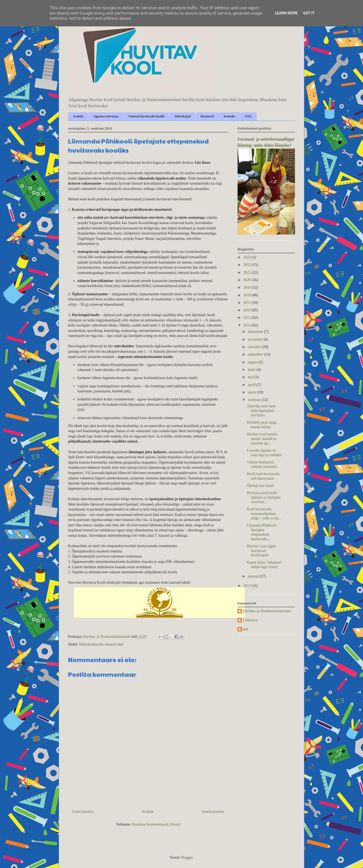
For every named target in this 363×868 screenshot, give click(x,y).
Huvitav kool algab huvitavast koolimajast (261, 551)
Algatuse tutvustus (106, 116)
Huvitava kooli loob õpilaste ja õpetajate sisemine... (264, 497)
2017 (248, 303)
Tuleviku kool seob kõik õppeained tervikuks (261, 411)
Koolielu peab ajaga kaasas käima (262, 425)
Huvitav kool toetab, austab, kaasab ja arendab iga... (262, 439)
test (245, 629)
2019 (248, 287)
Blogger (187, 857)
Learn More (286, 13)
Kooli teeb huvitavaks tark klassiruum (263, 476)
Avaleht (78, 116)
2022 (248, 265)
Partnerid (207, 116)
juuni (252, 370)
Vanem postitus (213, 812)
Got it (309, 13)
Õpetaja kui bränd (260, 486)
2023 (248, 257)
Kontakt (229, 116)
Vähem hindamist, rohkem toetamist (262, 464)
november (256, 339)
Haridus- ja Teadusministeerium (267, 611)
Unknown (250, 620)
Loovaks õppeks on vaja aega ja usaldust (264, 453)
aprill (252, 385)
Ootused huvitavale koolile (147, 116)
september (256, 354)
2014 (248, 325)
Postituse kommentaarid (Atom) (156, 824)
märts (252, 392)
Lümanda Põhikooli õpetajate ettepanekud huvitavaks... (262, 532)
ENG (248, 116)
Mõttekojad (183, 116)
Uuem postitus (83, 812)
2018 (248, 295)
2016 (248, 310)
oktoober (255, 347)
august (253, 362)
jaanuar (254, 576)
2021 (248, 272)
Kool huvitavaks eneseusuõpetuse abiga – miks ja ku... (264, 514)
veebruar (255, 400)
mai (251, 377)
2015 (248, 318)
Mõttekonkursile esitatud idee (101, 644)
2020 (248, 280)
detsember (256, 332)
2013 (248, 586)
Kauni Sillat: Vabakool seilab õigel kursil (264, 565)
